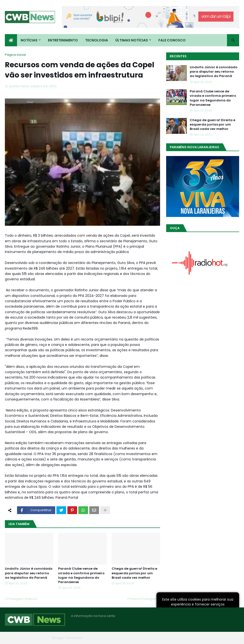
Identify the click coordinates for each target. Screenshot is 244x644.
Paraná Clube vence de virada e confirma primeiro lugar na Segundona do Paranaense (81, 575)
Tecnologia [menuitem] (97, 40)
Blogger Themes (37, 638)
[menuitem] (11, 40)
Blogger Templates (67, 638)
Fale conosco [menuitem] (172, 40)
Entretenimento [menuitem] (63, 40)
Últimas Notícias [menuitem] (132, 40)
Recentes (178, 56)
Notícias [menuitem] (29, 40)
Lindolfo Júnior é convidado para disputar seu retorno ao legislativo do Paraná (29, 573)
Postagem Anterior (22, 599)
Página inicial (15, 55)
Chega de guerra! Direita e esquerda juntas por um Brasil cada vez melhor (134, 573)
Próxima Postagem (143, 599)
